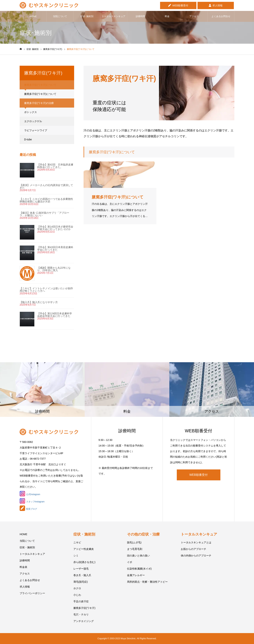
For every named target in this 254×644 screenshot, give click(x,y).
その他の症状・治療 (143, 534)
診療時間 (140, 16)
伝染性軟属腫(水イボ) (139, 569)
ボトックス (31, 112)
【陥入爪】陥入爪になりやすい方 (39, 302)
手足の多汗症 (81, 601)
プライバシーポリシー (32, 593)
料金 (167, 16)
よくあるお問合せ (221, 16)
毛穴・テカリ (81, 615)
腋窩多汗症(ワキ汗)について (40, 94)
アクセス (194, 16)
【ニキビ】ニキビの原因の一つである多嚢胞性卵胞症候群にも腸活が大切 (46, 200)
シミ (76, 556)
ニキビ (77, 542)
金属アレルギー (136, 575)
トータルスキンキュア (114, 16)
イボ (130, 562)
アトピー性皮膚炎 (84, 549)
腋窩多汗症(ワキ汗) (84, 608)
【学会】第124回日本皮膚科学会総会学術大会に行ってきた (55, 315)
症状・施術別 (27, 547)
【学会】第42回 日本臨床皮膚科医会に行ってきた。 (55, 166)
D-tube (28, 139)
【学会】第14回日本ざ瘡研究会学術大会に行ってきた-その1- (55, 228)
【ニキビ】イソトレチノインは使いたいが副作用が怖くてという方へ (46, 290)
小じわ (77, 595)
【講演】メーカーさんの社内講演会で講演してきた (46, 186)
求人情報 (217, 5)
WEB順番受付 (180, 5)
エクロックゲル (33, 121)
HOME (33, 16)
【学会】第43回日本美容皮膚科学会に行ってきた (55, 248)
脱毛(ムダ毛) (134, 542)
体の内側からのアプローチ (196, 556)
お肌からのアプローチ (193, 549)
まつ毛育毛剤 (135, 549)
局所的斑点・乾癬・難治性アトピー (147, 582)
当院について (60, 16)
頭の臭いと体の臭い (138, 556)
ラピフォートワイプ (36, 130)
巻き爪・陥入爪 (82, 575)
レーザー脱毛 (81, 569)
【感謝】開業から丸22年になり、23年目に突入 (54, 269)
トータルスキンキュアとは (196, 542)
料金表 (23, 567)
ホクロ (77, 588)
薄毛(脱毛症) (81, 582)
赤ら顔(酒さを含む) (84, 562)
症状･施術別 (87, 16)
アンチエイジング (84, 621)
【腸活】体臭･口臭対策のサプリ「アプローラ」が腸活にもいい (44, 214)
